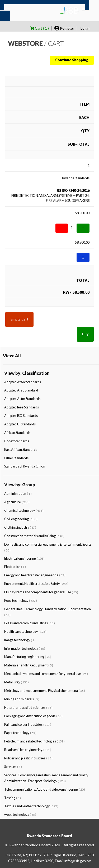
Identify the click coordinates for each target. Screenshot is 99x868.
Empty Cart (19, 319)
